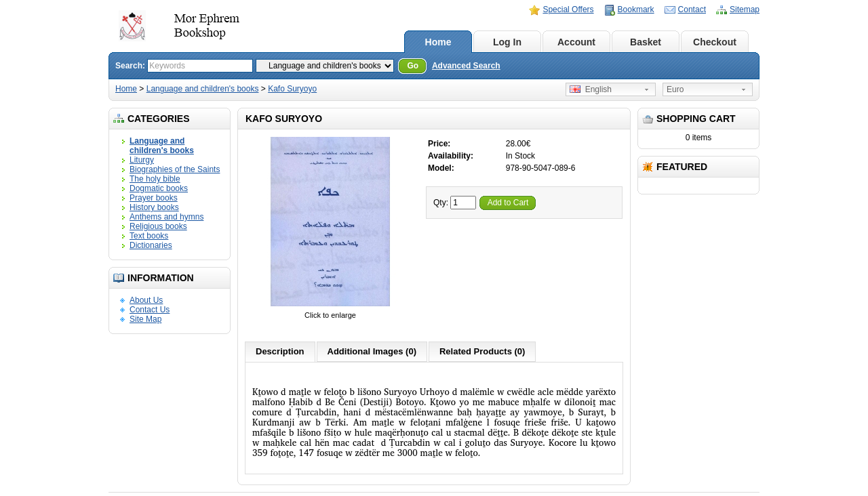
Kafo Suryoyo (292, 89)
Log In (507, 42)
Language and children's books (203, 89)
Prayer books (154, 198)
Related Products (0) (482, 351)
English (591, 89)
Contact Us (150, 310)
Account (576, 42)
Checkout (715, 42)
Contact (692, 9)
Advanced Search (466, 66)
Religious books (158, 226)
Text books (149, 236)
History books (154, 207)
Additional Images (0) (372, 351)
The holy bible (155, 179)
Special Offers (568, 9)
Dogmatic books (159, 188)
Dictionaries (151, 245)
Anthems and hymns (166, 217)
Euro (675, 89)
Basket (646, 42)
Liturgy (142, 160)
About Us (146, 300)
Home (438, 42)
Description (280, 351)
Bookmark (636, 9)
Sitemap (745, 9)
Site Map (145, 319)
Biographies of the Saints (175, 169)
